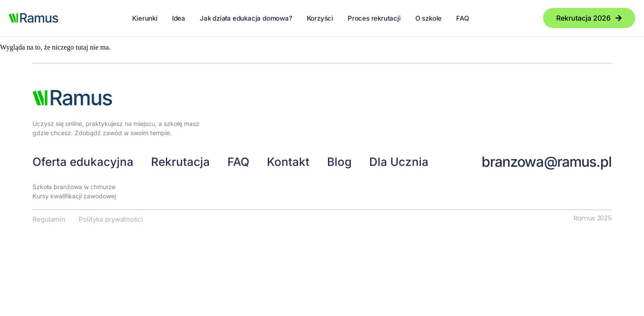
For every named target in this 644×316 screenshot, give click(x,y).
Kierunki (145, 18)
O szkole (428, 18)
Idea (179, 18)
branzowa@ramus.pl (547, 162)
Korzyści (320, 18)
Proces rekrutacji (374, 18)
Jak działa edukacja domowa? (246, 18)
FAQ (462, 18)
